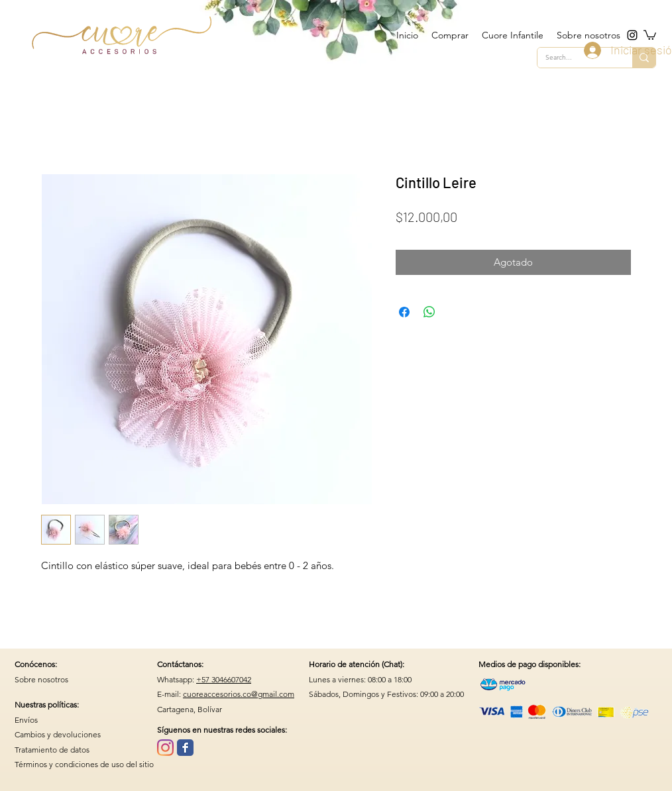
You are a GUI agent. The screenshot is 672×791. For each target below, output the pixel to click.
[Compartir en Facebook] (404, 312)
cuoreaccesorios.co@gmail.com (239, 694)
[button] (650, 34)
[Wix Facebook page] (185, 748)
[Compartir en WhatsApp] (429, 312)
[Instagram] (165, 748)
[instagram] (632, 35)
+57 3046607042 (224, 679)
